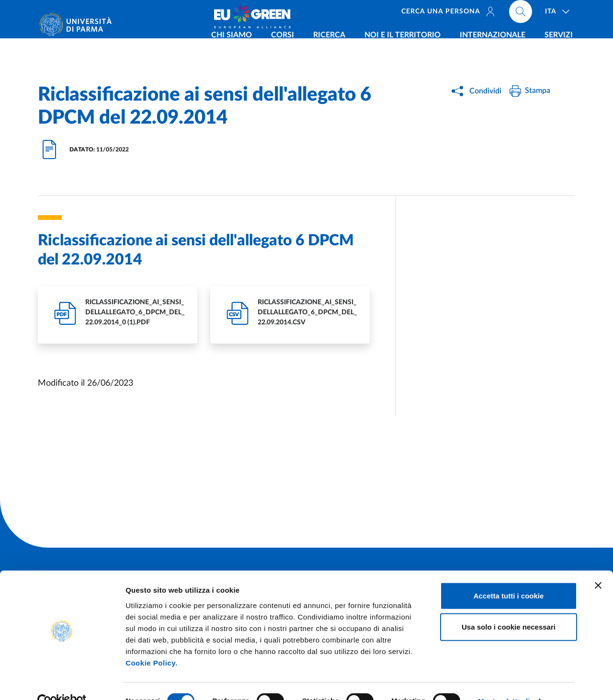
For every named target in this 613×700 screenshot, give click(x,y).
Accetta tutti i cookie (509, 575)
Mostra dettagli (504, 681)
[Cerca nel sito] (521, 14)
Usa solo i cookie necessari (509, 607)
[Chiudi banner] (598, 565)
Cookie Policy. (151, 642)
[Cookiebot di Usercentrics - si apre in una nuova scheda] (62, 681)
